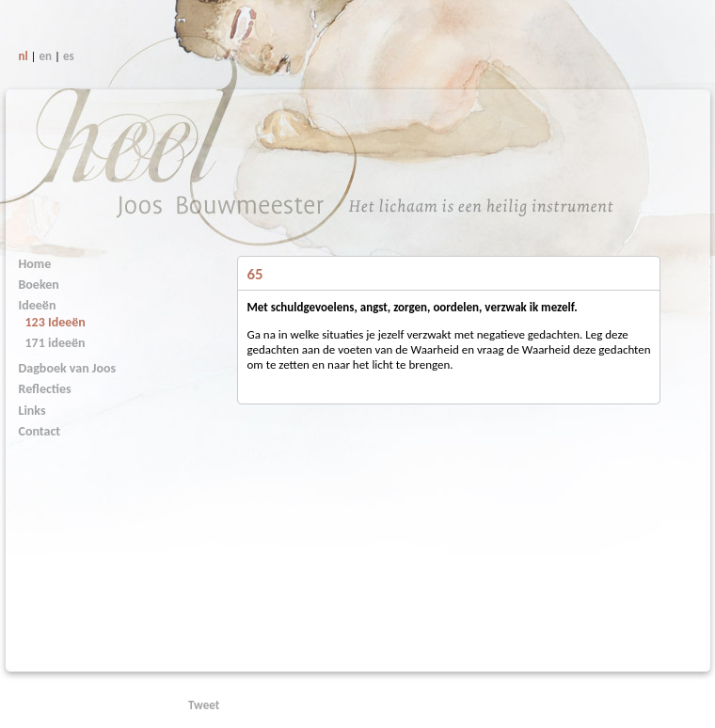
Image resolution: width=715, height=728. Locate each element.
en (46, 56)
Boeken (39, 285)
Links (32, 411)
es (69, 56)
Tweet (204, 705)
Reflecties (45, 389)
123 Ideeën (56, 322)
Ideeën (38, 305)
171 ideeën (56, 343)
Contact (40, 431)
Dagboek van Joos (68, 368)
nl (24, 56)
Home (35, 264)
